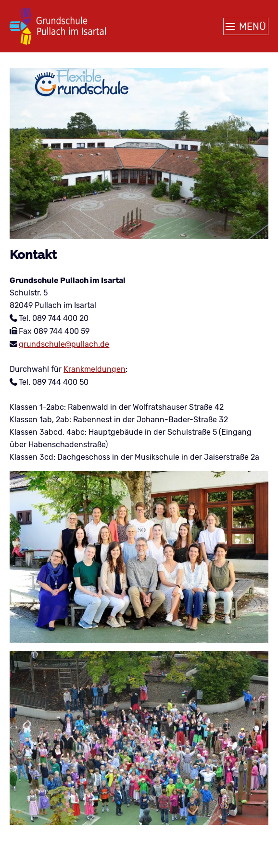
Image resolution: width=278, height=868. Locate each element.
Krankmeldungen (95, 369)
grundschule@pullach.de (64, 344)
